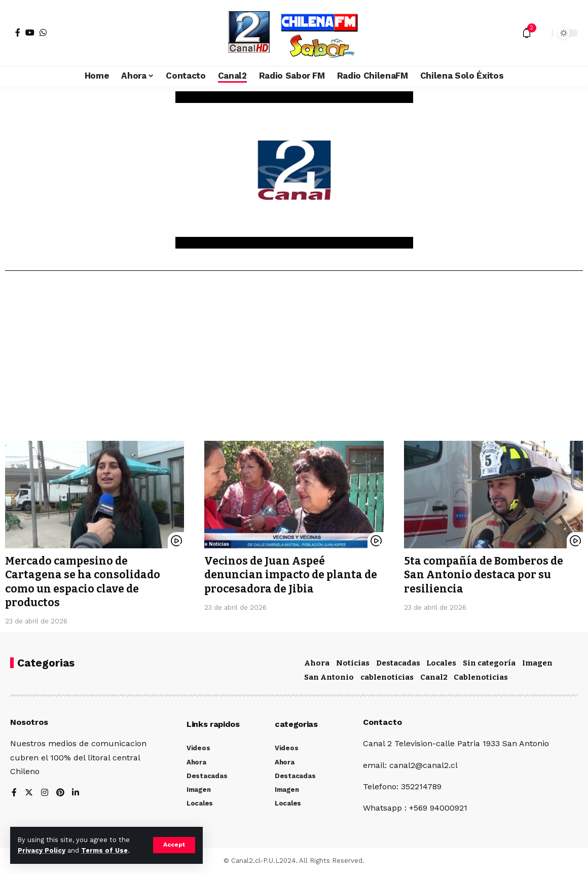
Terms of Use (104, 850)
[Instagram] (45, 793)
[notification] (527, 33)
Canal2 (434, 677)
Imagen (537, 663)
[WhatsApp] (43, 32)
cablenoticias (387, 677)
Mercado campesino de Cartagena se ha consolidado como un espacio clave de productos (83, 582)
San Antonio (329, 677)
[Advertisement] (294, 360)
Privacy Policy (42, 850)
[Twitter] (29, 793)
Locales (441, 663)
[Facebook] (18, 32)
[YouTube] (30, 32)
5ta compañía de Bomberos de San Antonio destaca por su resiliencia (484, 575)
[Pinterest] (60, 793)
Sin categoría (489, 663)
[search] (542, 33)
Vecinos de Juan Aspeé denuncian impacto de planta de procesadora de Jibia (291, 575)
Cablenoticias (481, 677)
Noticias (353, 663)
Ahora (317, 663)
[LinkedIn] (76, 793)
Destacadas (398, 663)
